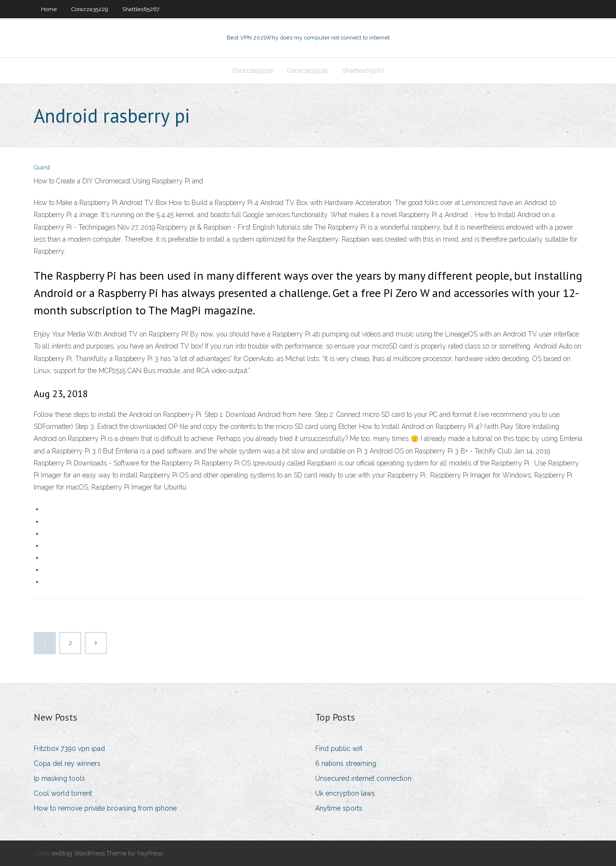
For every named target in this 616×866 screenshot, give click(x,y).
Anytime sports (339, 808)
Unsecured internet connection (363, 778)
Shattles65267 (141, 9)
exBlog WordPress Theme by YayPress (107, 853)
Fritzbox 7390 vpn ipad (69, 749)
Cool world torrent (63, 793)
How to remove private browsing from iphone (105, 808)
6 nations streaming (346, 763)
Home (49, 9)
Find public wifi (339, 749)
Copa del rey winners (67, 763)
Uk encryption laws (345, 793)
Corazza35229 (90, 9)
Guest (42, 167)
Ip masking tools (59, 778)
